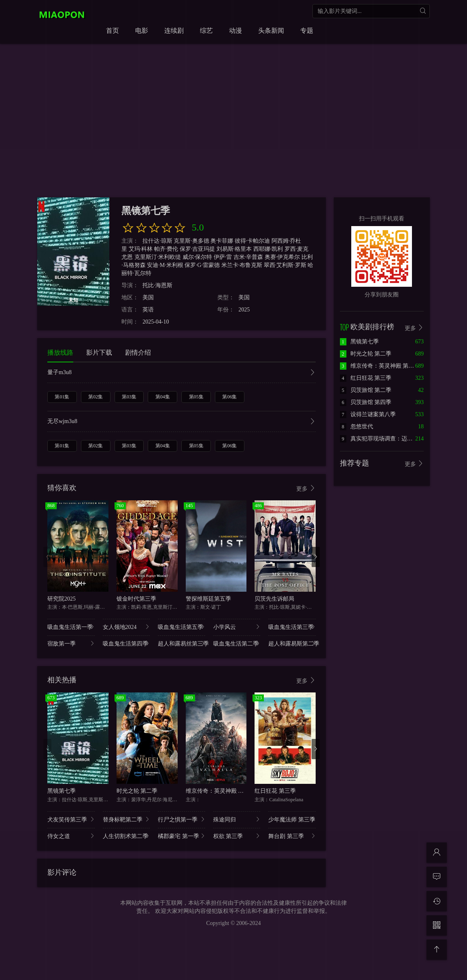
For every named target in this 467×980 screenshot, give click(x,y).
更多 (306, 488)
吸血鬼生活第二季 (237, 643)
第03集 (129, 397)
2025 (244, 310)
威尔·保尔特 (197, 257)
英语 (148, 310)
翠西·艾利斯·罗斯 (285, 265)
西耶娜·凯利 (268, 249)
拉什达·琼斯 (157, 241)
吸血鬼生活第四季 (126, 643)
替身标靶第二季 (126, 819)
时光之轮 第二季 (137, 791)
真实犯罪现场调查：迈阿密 (379, 439)
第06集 (229, 397)
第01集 (62, 397)
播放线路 (60, 352)
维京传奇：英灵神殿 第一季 (221, 791)
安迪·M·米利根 (165, 265)
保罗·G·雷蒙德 (202, 265)
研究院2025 (62, 599)
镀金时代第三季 (136, 599)
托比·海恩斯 (157, 285)
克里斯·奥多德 (191, 241)
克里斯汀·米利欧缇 (158, 257)
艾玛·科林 (141, 249)
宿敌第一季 (71, 643)
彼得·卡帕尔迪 (253, 241)
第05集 (196, 397)
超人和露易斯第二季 (292, 643)
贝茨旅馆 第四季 (366, 402)
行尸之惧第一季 (181, 819)
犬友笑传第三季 (71, 819)
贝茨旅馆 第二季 (366, 390)
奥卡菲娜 (222, 241)
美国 (148, 297)
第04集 (163, 397)
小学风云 (237, 627)
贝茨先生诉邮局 (274, 599)
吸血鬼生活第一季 (71, 627)
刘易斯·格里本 (234, 249)
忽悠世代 (357, 427)
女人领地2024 (126, 627)
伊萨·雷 (223, 257)
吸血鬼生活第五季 (181, 627)
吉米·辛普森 (248, 257)
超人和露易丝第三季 (181, 643)
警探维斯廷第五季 (208, 599)
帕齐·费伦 (166, 249)
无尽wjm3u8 (181, 422)
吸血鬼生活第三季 (292, 627)
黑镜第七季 (62, 791)
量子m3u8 (181, 373)
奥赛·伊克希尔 (282, 257)
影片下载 (99, 352)
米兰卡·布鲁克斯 (242, 265)
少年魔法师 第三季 (292, 819)
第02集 (96, 397)
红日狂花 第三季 (275, 791)
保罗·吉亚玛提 (197, 249)
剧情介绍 (138, 352)
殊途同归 (237, 819)
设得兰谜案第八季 (368, 414)
